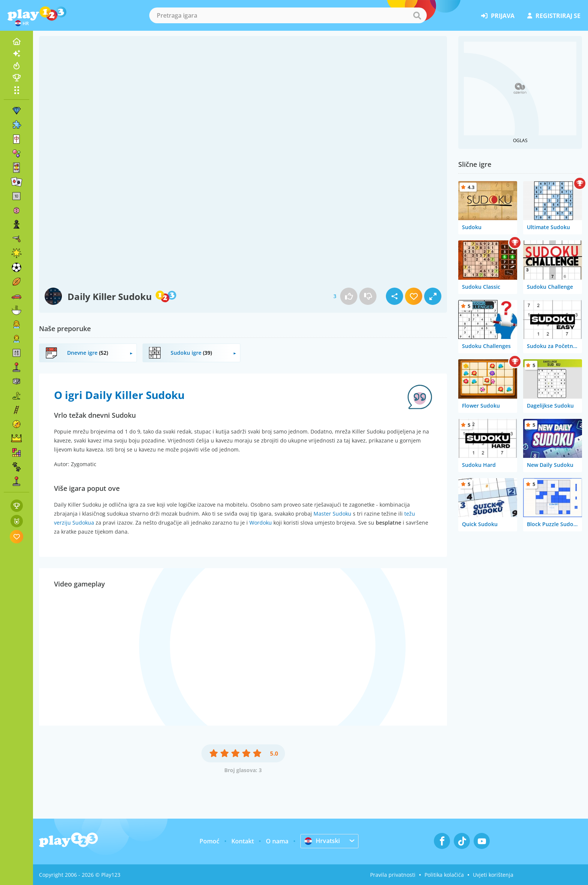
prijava (498, 16)
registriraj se (554, 16)
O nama (277, 841)
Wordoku (261, 523)
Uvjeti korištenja (493, 875)
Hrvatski (322, 841)
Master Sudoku (332, 514)
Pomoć (209, 841)
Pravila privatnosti (393, 875)
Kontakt (243, 841)
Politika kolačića (444, 875)
